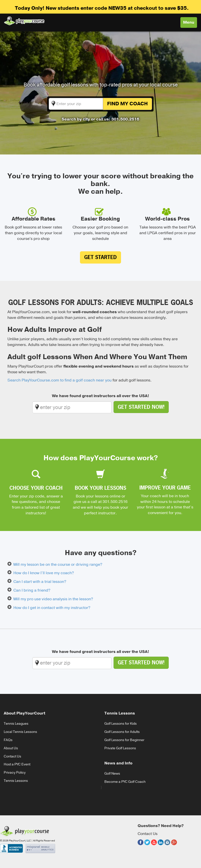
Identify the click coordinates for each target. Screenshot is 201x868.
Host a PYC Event (17, 764)
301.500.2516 (115, 502)
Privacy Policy (15, 773)
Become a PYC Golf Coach (125, 782)
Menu (190, 24)
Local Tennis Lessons (20, 732)
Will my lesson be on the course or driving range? (58, 565)
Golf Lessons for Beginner (124, 740)
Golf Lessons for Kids (121, 724)
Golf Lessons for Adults (122, 732)
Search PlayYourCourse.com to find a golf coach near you (60, 380)
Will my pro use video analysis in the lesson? (53, 599)
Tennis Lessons (16, 781)
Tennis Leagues (16, 724)
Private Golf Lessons (120, 748)
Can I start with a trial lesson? (40, 582)
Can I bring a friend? (32, 590)
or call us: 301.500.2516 (115, 119)
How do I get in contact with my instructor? (52, 608)
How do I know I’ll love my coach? (44, 573)
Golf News (112, 774)
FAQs (8, 740)
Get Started (100, 257)
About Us (11, 748)
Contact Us (12, 756)
